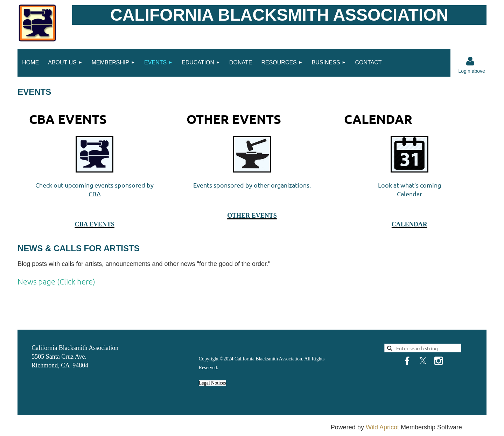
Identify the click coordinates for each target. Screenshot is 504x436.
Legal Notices (212, 383)
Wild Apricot (382, 427)
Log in (470, 61)
